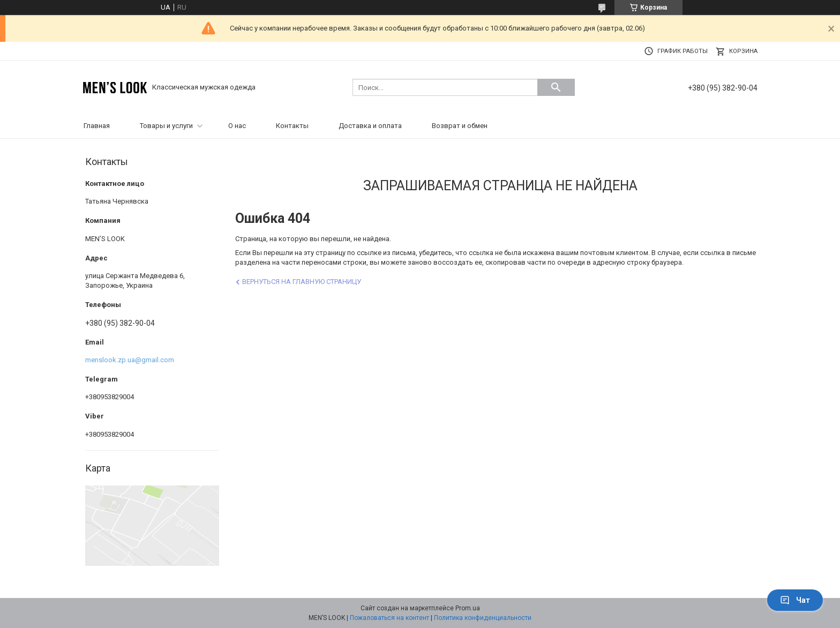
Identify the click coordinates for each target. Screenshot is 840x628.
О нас (237, 126)
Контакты (292, 126)
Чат (795, 600)
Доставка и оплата (370, 126)
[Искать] (556, 87)
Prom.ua (468, 608)
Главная (97, 126)
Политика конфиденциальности (483, 618)
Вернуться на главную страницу (302, 282)
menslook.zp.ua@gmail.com (130, 360)
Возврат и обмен (460, 126)
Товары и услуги (166, 126)
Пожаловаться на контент (389, 618)
